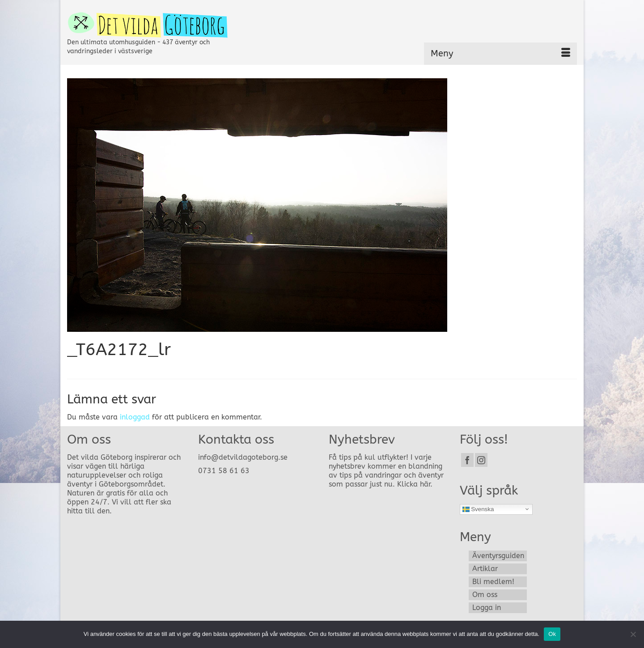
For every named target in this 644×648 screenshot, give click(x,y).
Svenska (478, 509)
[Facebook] (467, 460)
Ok (552, 634)
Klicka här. (415, 484)
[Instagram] (481, 460)
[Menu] (500, 54)
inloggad (135, 417)
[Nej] (633, 634)
